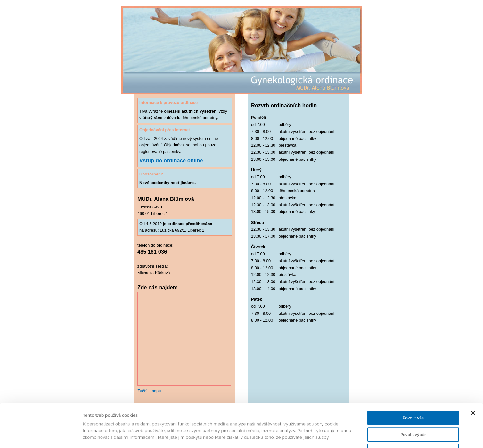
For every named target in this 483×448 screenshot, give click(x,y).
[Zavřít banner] (473, 372)
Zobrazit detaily (310, 436)
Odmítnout (413, 410)
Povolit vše (413, 377)
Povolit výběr (413, 394)
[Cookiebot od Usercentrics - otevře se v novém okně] (41, 436)
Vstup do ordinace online (171, 161)
